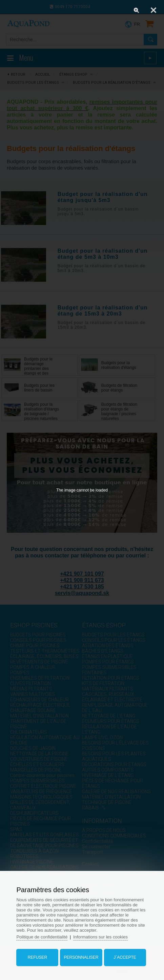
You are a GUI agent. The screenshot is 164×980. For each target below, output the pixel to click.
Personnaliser (81, 957)
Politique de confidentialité (42, 937)
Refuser (37, 957)
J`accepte (125, 957)
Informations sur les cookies (100, 937)
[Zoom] (137, 10)
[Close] (153, 10)
